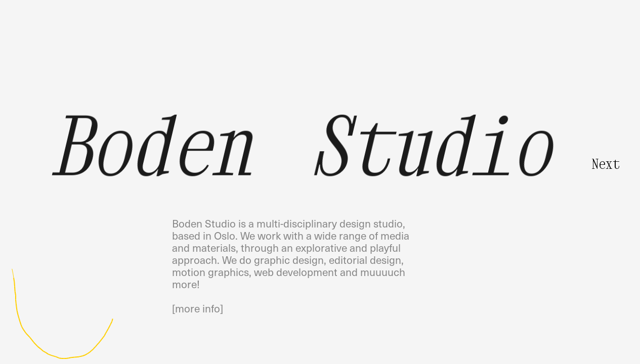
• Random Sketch (548, 353)
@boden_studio (209, 58)
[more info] (198, 308)
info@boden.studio (216, 46)
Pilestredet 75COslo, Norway (460, 52)
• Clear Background (604, 353)
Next (606, 164)
